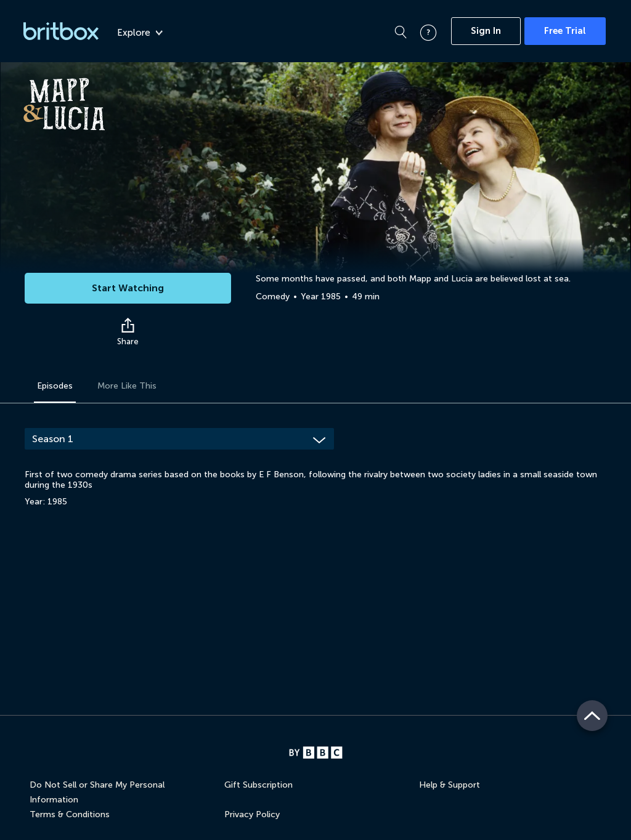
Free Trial (565, 31)
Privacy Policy (252, 814)
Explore (140, 33)
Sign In (486, 31)
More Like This (127, 386)
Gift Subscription (259, 785)
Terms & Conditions (70, 814)
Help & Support (450, 785)
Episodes (55, 386)
